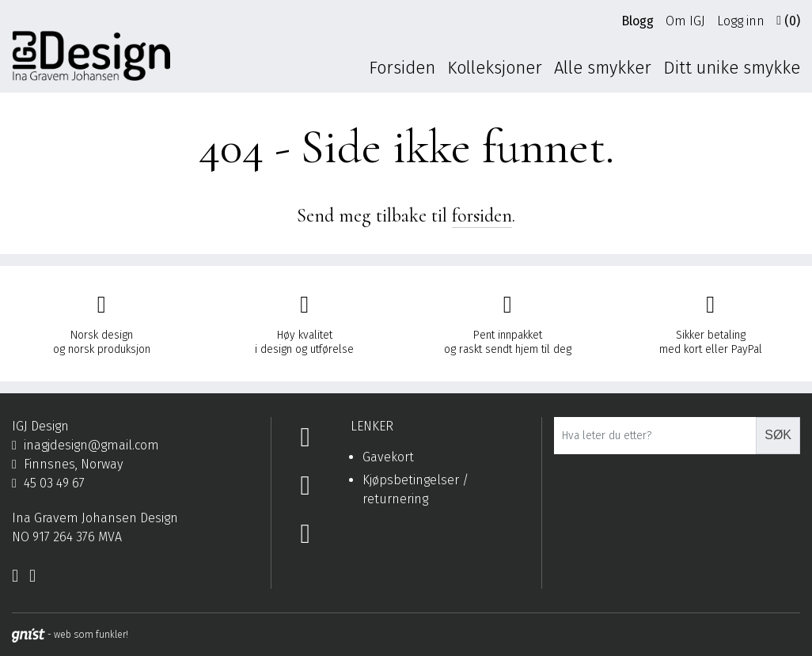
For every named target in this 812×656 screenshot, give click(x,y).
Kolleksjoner (495, 68)
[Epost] (135, 446)
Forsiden (402, 68)
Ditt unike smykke (732, 68)
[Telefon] (135, 483)
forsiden (482, 216)
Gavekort (388, 457)
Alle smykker (603, 68)
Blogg (637, 21)
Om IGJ (685, 21)
